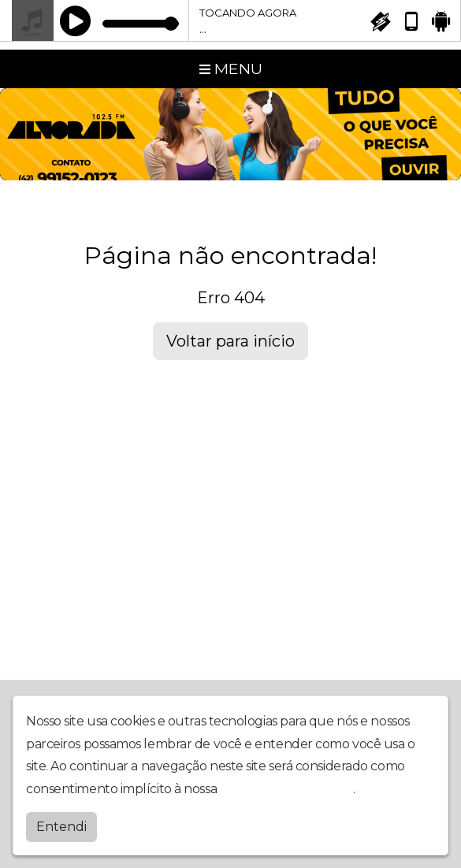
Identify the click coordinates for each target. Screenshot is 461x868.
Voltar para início (230, 341)
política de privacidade (287, 789)
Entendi (61, 827)
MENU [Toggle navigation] (231, 69)
